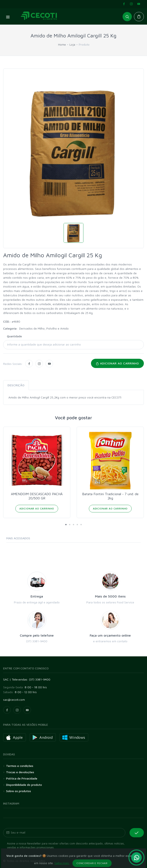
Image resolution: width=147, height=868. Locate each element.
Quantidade (14, 336)
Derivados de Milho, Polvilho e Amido (44, 328)
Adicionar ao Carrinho (37, 509)
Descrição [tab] (16, 385)
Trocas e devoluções (20, 772)
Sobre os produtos (19, 791)
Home (62, 44)
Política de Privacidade (22, 778)
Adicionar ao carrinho (117, 363)
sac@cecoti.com (14, 700)
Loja (72, 44)
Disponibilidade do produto (24, 785)
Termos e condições (20, 766)
